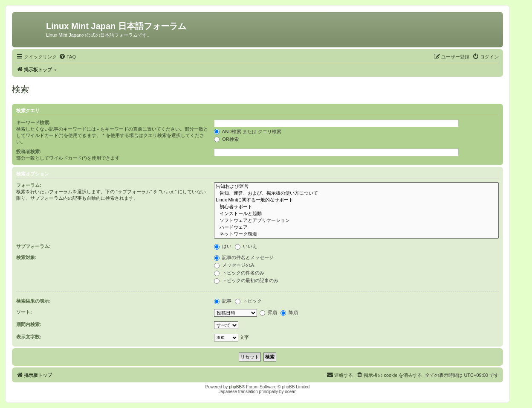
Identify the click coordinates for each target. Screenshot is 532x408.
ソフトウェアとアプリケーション (356, 221)
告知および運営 (356, 187)
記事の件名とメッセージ (244, 257)
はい (223, 246)
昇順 (268, 312)
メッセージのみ (234, 265)
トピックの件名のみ (239, 273)
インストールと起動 (356, 214)
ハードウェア (356, 227)
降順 (289, 312)
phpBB (235, 387)
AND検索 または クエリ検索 (248, 131)
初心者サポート (356, 207)
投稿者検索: (29, 152)
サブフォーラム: (33, 246)
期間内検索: (29, 324)
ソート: (24, 312)
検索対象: (26, 257)
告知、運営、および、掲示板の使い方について (356, 193)
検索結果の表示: (33, 301)
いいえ (246, 246)
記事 (223, 301)
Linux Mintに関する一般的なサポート (356, 200)
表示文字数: (29, 337)
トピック (248, 301)
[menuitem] (67, 57)
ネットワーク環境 (356, 234)
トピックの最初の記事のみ (246, 280)
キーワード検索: (33, 122)
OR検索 (226, 139)
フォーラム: (29, 185)
